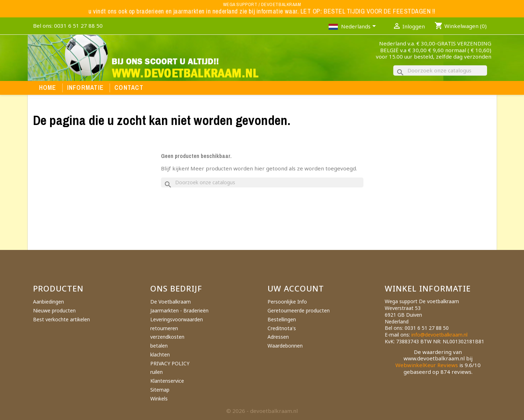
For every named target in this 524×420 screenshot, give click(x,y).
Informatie (86, 88)
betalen (159, 346)
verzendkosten (167, 337)
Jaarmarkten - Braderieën (179, 310)
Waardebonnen (285, 346)
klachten (160, 354)
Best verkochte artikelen (61, 319)
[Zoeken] (440, 70)
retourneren (164, 328)
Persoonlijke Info (287, 302)
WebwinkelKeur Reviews (427, 365)
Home (48, 88)
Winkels (159, 399)
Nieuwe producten (54, 310)
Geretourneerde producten (299, 310)
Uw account (296, 288)
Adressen (278, 337)
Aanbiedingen (48, 302)
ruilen (156, 372)
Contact (129, 88)
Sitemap (160, 390)
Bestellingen (282, 319)
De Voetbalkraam (171, 302)
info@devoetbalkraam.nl (439, 335)
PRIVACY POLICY (170, 363)
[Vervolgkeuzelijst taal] (360, 27)
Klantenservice (167, 381)
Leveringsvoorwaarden (177, 319)
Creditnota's (282, 328)
